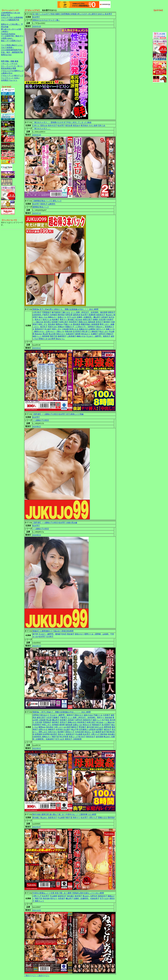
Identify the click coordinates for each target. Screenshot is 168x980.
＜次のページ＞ (43, 976)
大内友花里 (79, 732)
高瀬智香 (92, 315)
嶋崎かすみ (81, 336)
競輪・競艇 (10, 61)
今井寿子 (110, 320)
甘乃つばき (72, 317)
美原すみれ (53, 327)
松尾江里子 (64, 322)
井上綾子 (48, 329)
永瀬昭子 (94, 334)
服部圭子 (75, 727)
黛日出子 (108, 729)
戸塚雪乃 (46, 315)
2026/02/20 (37, 135)
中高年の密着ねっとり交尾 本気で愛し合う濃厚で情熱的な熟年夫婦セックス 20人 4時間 (68, 893)
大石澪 (49, 718)
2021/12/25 (37, 910)
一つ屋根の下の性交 (41, 420)
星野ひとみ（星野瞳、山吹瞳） (97, 634)
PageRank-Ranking (8, 34)
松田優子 (55, 322)
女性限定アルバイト (9, 80)
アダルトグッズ (7, 76)
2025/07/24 (37, 213)
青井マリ (63, 320)
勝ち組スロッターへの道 (11, 29)
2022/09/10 (37, 748)
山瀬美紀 (92, 329)
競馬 (3, 61)
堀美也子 (107, 336)
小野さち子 (95, 734)
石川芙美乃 (77, 331)
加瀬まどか (62, 317)
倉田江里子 (88, 320)
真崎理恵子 (62, 336)
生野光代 (102, 334)
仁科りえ (36, 125)
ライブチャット (7, 78)
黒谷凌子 (71, 634)
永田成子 (105, 317)
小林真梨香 (95, 324)
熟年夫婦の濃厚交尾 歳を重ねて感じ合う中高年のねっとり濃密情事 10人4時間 (64, 814)
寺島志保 (68, 331)
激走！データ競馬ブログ (11, 41)
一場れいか (60, 331)
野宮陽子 (83, 727)
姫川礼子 (44, 327)
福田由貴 (92, 322)
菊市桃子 (107, 322)
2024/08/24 (37, 535)
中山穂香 (79, 734)
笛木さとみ (47, 320)
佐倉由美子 (70, 334)
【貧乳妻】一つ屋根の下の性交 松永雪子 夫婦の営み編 (55, 523)
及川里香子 (106, 725)
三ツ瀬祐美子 (93, 331)
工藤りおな (66, 312)
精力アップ (19, 76)
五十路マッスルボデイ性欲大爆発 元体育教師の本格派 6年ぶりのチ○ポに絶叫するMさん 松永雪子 (72, 14)
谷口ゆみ (79, 320)
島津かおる (74, 329)
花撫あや (61, 327)
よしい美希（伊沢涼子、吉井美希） (85, 312)
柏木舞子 (56, 320)
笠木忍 (64, 634)
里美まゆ (44, 125)
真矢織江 (71, 320)
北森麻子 (56, 718)
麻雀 (16, 61)
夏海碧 (58, 634)
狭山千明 (75, 729)
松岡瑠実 (38, 734)
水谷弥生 (59, 729)
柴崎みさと (53, 317)
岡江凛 (85, 331)
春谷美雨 (104, 312)
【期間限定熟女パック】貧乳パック (47, 201)
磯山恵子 (97, 317)
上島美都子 (72, 336)
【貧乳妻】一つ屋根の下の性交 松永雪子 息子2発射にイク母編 (58, 414)
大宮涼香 (102, 320)
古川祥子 (50, 636)
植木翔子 (54, 734)
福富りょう (37, 336)
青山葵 (45, 334)
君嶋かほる (83, 322)
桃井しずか (57, 329)
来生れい (88, 732)
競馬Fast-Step (6, 55)
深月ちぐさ (101, 329)
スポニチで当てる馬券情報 (12, 17)
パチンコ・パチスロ (9, 64)
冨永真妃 (52, 324)
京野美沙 (91, 327)
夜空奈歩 (84, 125)
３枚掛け (5, 31)
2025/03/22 (37, 348)
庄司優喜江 (83, 729)
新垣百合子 (91, 737)
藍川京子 (82, 737)
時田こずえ (43, 324)
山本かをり (50, 331)
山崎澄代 (52, 204)
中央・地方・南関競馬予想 (12, 52)
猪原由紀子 (97, 725)
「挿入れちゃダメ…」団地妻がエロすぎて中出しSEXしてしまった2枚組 (62, 122)
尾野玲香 (108, 727)
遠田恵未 (77, 315)
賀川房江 (48, 322)
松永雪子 (36, 17)
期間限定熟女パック (41, 207)
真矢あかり (86, 334)
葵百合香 (69, 125)
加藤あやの (83, 329)
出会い (17, 78)
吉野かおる (43, 729)
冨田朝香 (46, 336)
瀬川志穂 (90, 727)
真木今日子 (53, 125)
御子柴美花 (56, 312)
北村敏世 (53, 315)
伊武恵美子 (73, 322)
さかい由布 (93, 125)
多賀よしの (73, 737)
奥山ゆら (109, 315)
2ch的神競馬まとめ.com (11, 13)
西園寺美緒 (85, 324)
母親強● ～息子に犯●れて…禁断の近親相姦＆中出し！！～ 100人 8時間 (62, 712)
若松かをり (79, 634)
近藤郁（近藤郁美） (85, 317)
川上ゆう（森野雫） (94, 336)
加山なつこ (60, 339)
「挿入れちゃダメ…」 (42, 129)
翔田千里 (53, 336)
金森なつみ (78, 725)
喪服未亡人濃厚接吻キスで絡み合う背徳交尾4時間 (53, 631)
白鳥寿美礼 (37, 315)
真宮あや (77, 125)
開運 (14, 68)
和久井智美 (64, 737)
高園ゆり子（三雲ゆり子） (76, 327)
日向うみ (102, 125)
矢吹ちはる (99, 727)
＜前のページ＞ (30, 976)
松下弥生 (106, 720)
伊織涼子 (110, 334)
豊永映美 (77, 324)
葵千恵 (35, 634)
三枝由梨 (65, 329)
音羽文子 (99, 322)
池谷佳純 (108, 718)
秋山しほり (104, 331)
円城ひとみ (68, 324)
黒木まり (38, 320)
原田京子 (112, 312)
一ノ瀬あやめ (38, 322)
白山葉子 (67, 729)
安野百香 (69, 315)
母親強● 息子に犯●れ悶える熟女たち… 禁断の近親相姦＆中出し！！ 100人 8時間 (65, 309)
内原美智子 (37, 725)
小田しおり (58, 727)
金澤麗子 (100, 729)
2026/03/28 (37, 26)
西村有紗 (61, 315)
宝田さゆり (53, 732)
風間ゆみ (59, 324)
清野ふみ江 (43, 732)
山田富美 (92, 729)
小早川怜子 (37, 312)
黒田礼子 (44, 204)
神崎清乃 (52, 729)
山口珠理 (52, 339)
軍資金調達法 (6, 68)
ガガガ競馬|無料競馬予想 (11, 50)
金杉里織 (99, 737)
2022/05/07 (37, 827)
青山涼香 (52, 334)
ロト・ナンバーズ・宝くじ (12, 66)
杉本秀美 (46, 734)
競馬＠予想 (6, 15)
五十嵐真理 (97, 732)
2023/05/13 (37, 646)
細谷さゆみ (88, 715)
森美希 (78, 334)
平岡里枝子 (47, 312)
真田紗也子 (39, 329)
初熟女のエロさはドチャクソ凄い (46, 20)
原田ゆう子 (70, 732)
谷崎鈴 (95, 320)
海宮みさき (87, 725)
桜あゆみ (38, 334)
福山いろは (43, 317)
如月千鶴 (105, 732)
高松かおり (61, 334)
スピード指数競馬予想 (10, 20)
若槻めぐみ (43, 339)
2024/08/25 (37, 426)
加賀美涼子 (101, 315)
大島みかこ (100, 327)
